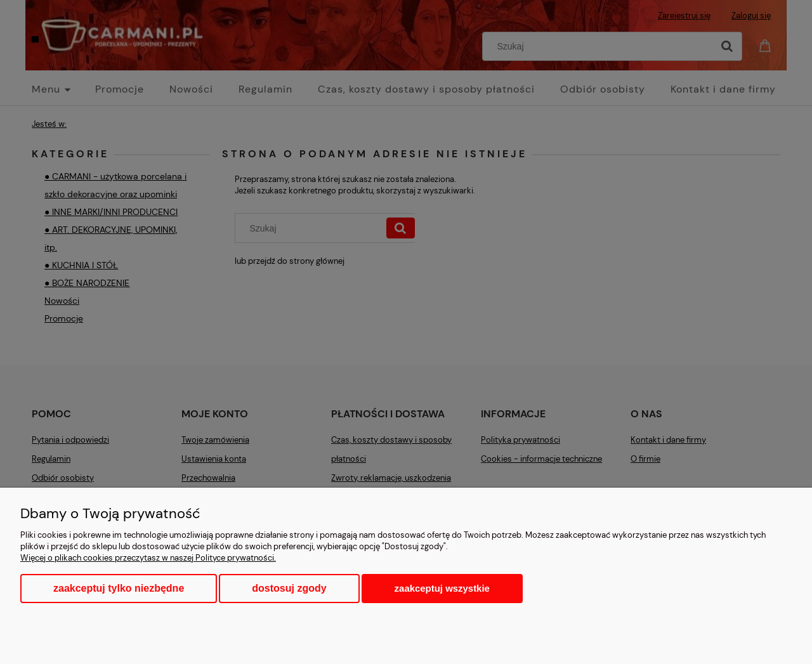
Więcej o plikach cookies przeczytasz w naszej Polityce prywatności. (148, 558)
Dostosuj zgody (289, 588)
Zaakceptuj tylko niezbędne (119, 588)
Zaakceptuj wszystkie (442, 588)
